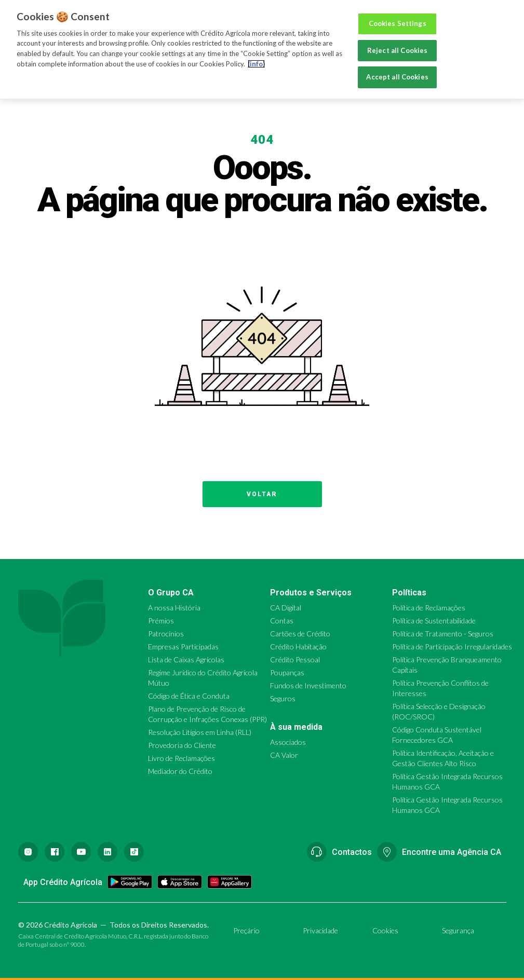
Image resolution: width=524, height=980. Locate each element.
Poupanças (287, 672)
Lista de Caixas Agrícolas (186, 659)
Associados (288, 742)
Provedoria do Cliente (182, 745)
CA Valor (284, 755)
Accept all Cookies (397, 77)
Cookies (385, 930)
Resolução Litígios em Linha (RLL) (200, 732)
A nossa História (174, 608)
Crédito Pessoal (295, 659)
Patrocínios (166, 634)
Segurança (458, 930)
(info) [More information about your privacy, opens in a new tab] (256, 64)
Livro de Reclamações (182, 758)
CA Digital (286, 608)
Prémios (161, 621)
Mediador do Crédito (180, 771)
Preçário (246, 930)
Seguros (283, 698)
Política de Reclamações (429, 608)
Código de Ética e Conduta (189, 696)
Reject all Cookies (397, 50)
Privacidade (320, 930)
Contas (282, 621)
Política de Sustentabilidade (434, 621)
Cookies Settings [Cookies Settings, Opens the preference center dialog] (398, 23)
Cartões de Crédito (300, 634)
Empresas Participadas (183, 646)
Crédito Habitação (298, 646)
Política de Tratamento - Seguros (443, 634)
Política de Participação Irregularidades (452, 646)
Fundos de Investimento (308, 685)
